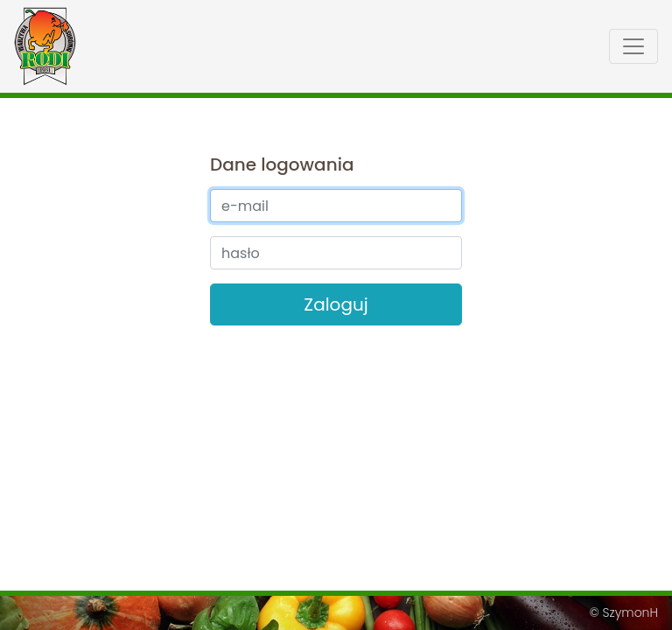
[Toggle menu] (633, 46)
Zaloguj (336, 304)
